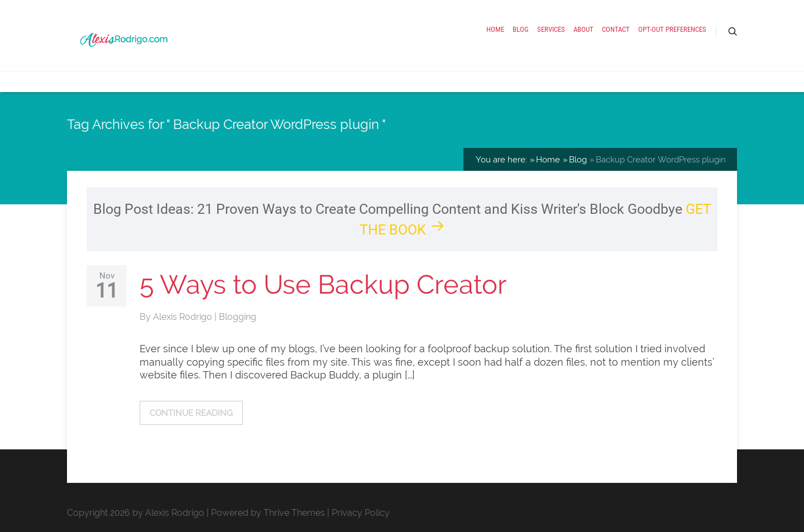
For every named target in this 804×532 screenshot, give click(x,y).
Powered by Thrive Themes (268, 513)
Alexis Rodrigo (184, 317)
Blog (521, 29)
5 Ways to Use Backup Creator (323, 284)
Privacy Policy (361, 513)
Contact (616, 29)
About (583, 29)
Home (495, 29)
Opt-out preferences (672, 29)
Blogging (238, 317)
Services (551, 29)
